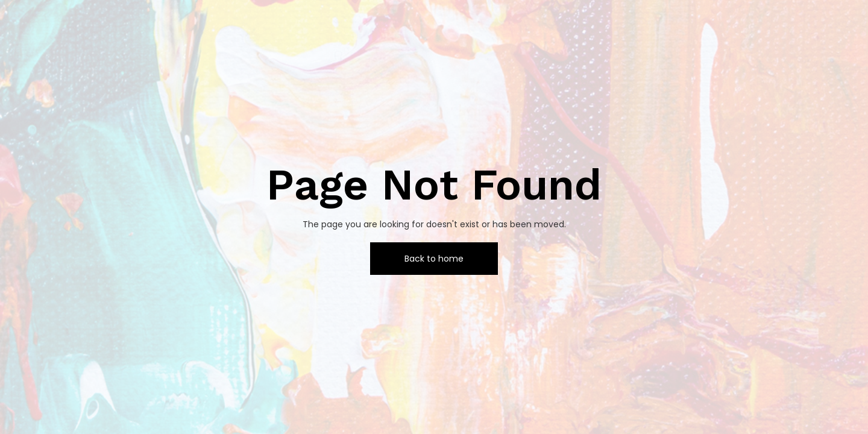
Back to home (434, 259)
